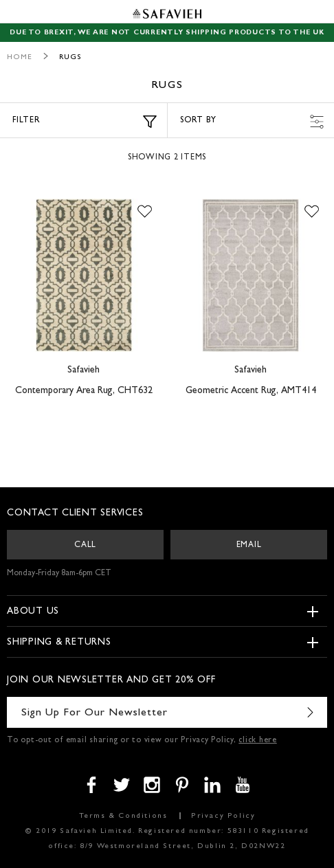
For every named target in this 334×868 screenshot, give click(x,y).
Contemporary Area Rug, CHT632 (84, 391)
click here (258, 741)
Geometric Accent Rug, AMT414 (251, 391)
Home (20, 57)
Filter (85, 122)
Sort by (252, 122)
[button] (145, 212)
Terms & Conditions (123, 816)
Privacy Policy (223, 816)
